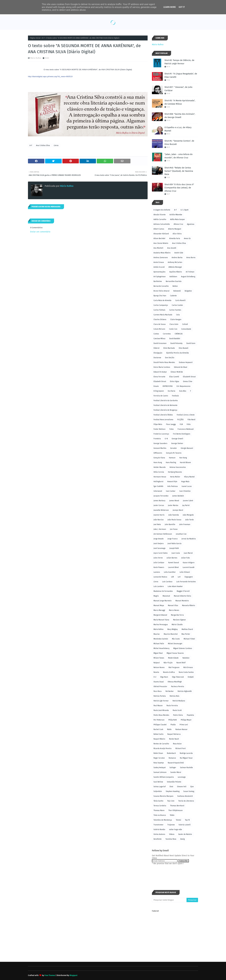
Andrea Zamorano (161, 258)
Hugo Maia (185, 482)
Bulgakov (188, 291)
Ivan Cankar (171, 491)
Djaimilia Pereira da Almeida (177, 353)
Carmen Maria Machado (163, 315)
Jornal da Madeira (189, 539)
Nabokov (186, 658)
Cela (178, 315)
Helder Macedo (160, 467)
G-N (166, 439)
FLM (181, 424)
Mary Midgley (173, 629)
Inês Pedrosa (172, 486)
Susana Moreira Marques (163, 796)
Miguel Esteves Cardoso (183, 648)
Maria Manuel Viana (161, 620)
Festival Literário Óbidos (163, 415)
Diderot (156, 348)
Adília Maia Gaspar (177, 219)
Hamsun (172, 458)
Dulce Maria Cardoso (162, 367)
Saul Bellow (158, 782)
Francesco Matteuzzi (186, 429)
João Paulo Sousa (174, 520)
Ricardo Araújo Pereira (163, 748)
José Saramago (159, 548)
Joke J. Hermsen (160, 529)
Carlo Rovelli (180, 300)
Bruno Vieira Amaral (162, 291)
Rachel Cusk (158, 729)
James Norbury (159, 501)
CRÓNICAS (179, 334)
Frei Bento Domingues (182, 434)
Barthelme (158, 281)
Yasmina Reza (171, 839)
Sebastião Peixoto (174, 782)
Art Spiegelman (160, 277)
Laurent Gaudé (189, 567)
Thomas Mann (159, 810)
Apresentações (159, 272)
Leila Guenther (170, 572)
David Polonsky (176, 343)
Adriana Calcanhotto (162, 224)
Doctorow (157, 358)
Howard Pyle (172, 482)
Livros (56, 145)
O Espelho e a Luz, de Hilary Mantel (178, 129)
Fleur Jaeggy (171, 424)
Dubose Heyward (186, 362)
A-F (43, 38)
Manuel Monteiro (182, 601)
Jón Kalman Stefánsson (163, 534)
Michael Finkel (189, 639)
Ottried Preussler (160, 687)
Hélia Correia (159, 472)
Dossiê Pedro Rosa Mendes (164, 362)
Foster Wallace (159, 429)
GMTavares (158, 453)
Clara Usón (174, 324)
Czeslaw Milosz (159, 339)
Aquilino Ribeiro (176, 272)
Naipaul (157, 663)
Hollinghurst (158, 482)
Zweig (182, 839)
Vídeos (172, 834)
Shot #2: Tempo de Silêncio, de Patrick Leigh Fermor (179, 62)
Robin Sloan (158, 753)
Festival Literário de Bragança (165, 410)
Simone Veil (182, 787)
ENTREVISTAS (168, 386)
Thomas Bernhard (177, 806)
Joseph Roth (174, 548)
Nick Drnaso (188, 667)
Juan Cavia (176, 553)
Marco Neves (174, 610)
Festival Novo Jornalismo (163, 420)
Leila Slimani (185, 572)
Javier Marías (173, 505)
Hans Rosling (171, 462)
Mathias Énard (187, 629)
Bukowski (177, 291)
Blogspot (74, 975)
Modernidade (173, 658)
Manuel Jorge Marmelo (163, 601)
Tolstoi (178, 820)
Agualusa (191, 224)
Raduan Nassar (181, 729)
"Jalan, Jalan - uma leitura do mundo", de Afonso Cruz (179, 156)
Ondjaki (191, 677)
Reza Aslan (177, 744)
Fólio (189, 424)
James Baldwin (178, 496)
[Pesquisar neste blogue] (169, 900)
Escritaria (172, 391)
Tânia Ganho (158, 801)
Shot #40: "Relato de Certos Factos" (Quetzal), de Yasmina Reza (179, 171)
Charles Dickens (160, 319)
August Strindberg (188, 277)
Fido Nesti (191, 420)
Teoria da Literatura (186, 801)
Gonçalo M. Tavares (174, 453)
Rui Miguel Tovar (186, 758)
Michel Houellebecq (161, 648)
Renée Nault (174, 739)
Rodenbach (171, 753)
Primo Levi (184, 725)
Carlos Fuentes (175, 310)
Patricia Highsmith (185, 691)
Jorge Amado (159, 539)
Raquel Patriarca (174, 734)
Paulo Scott (177, 710)
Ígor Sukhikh (158, 486)
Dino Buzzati (183, 348)
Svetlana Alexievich (185, 796)
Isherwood (158, 491)
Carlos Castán (177, 305)
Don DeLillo (170, 358)
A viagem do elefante (162, 210)
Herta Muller (175, 477)
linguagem (189, 577)
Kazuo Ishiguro (189, 563)
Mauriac (157, 634)
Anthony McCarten (175, 262)
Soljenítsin (158, 791)
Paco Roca (158, 691)
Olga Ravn (164, 677)
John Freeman (185, 524)
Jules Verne (158, 558)
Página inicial (35, 38)
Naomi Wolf (181, 663)
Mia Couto (176, 639)
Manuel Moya (159, 605)
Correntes (167, 334)
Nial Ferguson (174, 667)
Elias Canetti (174, 377)
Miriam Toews (159, 658)
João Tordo (189, 520)
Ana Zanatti (172, 248)
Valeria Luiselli (185, 825)
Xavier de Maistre (185, 834)
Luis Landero (159, 586)
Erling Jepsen (159, 391)
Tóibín (172, 815)
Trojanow (171, 825)
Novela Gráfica (169, 672)
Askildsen (173, 277)
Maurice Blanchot (171, 634)
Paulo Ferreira (172, 706)
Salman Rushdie (186, 768)
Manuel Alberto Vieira (182, 596)
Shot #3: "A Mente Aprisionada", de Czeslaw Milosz (180, 102)
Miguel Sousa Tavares (175, 653)
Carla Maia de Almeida (162, 300)
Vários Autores (159, 834)
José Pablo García (174, 544)
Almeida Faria (175, 238)
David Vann (191, 343)
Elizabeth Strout (160, 381)
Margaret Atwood (160, 615)
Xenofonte (158, 839)
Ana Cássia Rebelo (161, 243)
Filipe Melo (158, 424)
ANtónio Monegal (175, 267)
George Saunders (160, 443)
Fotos (172, 429)
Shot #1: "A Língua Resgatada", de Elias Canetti (181, 75)
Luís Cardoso (167, 582)
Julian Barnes (172, 558)
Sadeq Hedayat (160, 768)
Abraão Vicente (160, 215)
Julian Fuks (185, 558)
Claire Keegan (176, 319)
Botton (175, 286)
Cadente (173, 296)
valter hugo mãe (176, 829)
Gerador (174, 448)
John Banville (170, 524)
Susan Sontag (189, 791)
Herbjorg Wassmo (175, 472)
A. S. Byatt (184, 210)
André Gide (179, 253)
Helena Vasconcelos (178, 467)
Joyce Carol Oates (161, 553)
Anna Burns (191, 258)
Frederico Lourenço (161, 434)
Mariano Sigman (179, 620)
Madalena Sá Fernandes (163, 591)
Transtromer (158, 825)
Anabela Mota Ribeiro (162, 253)
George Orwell (177, 439)
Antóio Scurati (159, 267)
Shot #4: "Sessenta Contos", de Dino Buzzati (179, 142)
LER (172, 577)
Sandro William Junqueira (164, 777)
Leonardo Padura (160, 577)
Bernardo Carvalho (161, 286)
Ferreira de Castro (161, 396)
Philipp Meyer (186, 720)
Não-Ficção (168, 663)
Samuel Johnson (160, 772)
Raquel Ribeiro (159, 739)
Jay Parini (186, 505)
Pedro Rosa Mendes (161, 715)
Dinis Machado (169, 348)
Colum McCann (159, 329)
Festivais (175, 396)
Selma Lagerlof (160, 787)
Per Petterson (159, 720)
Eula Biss (183, 391)
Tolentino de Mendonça (163, 820)
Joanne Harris (159, 515)
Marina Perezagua (161, 625)
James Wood (174, 501)
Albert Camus (159, 229)
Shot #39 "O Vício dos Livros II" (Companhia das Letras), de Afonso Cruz (179, 188)
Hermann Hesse (160, 477)
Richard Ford (180, 748)
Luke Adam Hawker (175, 586)
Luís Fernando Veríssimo (186, 582)
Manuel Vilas (173, 605)
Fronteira (157, 439)
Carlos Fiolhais (159, 310)
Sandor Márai (176, 772)
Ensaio (156, 386)
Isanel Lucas (187, 486)
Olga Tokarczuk (178, 677)
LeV (179, 577)
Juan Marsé (188, 553)
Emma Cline (188, 381)
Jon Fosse (174, 529)
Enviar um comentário (40, 232)
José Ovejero (159, 544)
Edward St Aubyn (160, 372)
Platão (173, 725)
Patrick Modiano (179, 701)
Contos (156, 334)
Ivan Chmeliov (185, 491)
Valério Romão (159, 829)
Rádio (169, 729)
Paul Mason (158, 706)
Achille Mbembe (176, 215)
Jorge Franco (173, 539)
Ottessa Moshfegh (175, 682)
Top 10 (187, 820)
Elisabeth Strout (189, 377)
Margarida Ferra (177, 615)
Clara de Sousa (160, 324)
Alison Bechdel (159, 238)
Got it (182, 7)
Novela (156, 672)
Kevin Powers (159, 567)
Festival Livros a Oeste (186, 415)
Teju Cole (171, 801)
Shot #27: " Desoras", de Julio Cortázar (178, 89)
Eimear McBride (177, 372)
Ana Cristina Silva (43, 145)
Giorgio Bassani (187, 448)
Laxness (157, 572)
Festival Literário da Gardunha (166, 401)
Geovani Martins (160, 448)
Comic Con (173, 329)
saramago (182, 777)
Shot (171, 787)
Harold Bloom (185, 462)
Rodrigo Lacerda (186, 753)
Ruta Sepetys (159, 763)
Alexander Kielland (161, 234)
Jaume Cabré (188, 501)
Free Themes (50, 975)
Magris (156, 596)
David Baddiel (175, 339)
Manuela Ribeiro (189, 605)
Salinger (173, 768)
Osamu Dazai (159, 682)
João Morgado (188, 515)
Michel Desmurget (175, 644)
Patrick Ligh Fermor (161, 701)
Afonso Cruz (178, 224)
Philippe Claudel (160, 725)
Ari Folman (190, 272)
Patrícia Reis (174, 696)
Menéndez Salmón (161, 639)
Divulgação (158, 353)
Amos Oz (187, 238)
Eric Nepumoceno (183, 386)
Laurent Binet (173, 567)
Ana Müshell (158, 248)
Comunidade (186, 329)
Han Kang (183, 458)
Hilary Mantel (189, 477)
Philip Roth (173, 720)
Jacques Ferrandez (161, 496)
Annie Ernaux (159, 262)
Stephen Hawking (173, 791)
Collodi (185, 324)
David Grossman (160, 343)
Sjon (192, 787)
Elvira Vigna (175, 381)
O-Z (155, 677)
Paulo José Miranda (161, 710)
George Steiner (177, 443)
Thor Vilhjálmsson (175, 810)
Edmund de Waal (181, 367)
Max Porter (186, 634)
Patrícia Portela (160, 696)
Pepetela (190, 715)
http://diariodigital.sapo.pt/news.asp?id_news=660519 (50, 76)
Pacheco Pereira (178, 687)
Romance (172, 758)
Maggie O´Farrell (183, 591)
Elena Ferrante (159, 377)
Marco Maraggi (159, 610)
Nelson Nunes (159, 667)
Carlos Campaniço (161, 305)
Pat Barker (170, 691)
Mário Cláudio (177, 625)
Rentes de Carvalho (161, 744)
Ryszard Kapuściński (176, 763)
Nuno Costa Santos (186, 672)
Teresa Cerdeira (160, 806)
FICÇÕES (180, 420)
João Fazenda (174, 515)
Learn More (169, 7)
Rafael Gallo (158, 734)
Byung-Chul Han (160, 296)
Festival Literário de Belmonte (165, 405)
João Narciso (159, 520)
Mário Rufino (36, 58)
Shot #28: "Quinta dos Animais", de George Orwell (180, 116)
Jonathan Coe (181, 534)
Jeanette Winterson (161, 510)
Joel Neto (157, 524)
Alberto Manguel (175, 229)
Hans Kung (158, 462)
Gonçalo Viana (159, 458)
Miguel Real (158, 653)
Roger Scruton (159, 758)
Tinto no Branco (160, 815)
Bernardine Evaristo (174, 281)
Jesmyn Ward (178, 510)
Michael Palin (159, 644)
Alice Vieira (177, 234)
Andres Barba (177, 258)
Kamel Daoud (174, 563)
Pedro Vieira (178, 715)
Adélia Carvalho (160, 219)
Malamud (166, 596)
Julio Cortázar (159, 563)
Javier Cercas (159, 505)
